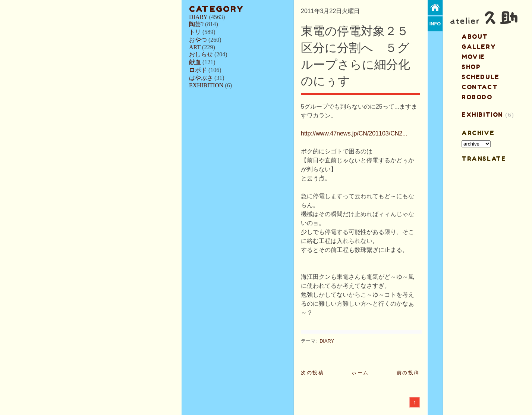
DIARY (198, 17)
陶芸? (196, 24)
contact (480, 87)
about (475, 37)
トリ (195, 32)
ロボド (198, 70)
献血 (195, 62)
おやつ (198, 40)
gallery (479, 47)
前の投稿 (408, 373)
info (435, 24)
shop (471, 67)
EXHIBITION (206, 85)
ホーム (360, 373)
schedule (481, 77)
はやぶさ (201, 78)
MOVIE (473, 57)
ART (195, 47)
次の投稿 (312, 373)
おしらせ (201, 54)
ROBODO (477, 97)
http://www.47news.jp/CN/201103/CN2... (354, 133)
